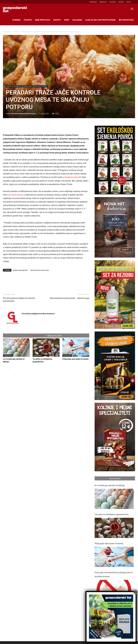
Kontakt (121, 2)
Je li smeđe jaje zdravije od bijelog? (110, 485)
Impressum (103, 2)
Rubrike (16, 20)
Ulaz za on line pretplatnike (100, 20)
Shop (67, 20)
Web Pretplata (43, 20)
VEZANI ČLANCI (37, 336)
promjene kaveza (16, 195)
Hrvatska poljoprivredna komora (24, 114)
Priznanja (113, 2)
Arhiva (128, 2)
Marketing (93, 2)
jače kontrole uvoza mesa (40, 270)
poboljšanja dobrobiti (73, 177)
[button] (132, 9)
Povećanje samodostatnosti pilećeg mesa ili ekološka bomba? (114, 574)
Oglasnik (77, 20)
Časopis (28, 20)
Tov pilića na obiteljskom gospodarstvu (112, 514)
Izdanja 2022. (28, 86)
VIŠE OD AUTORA (54, 336)
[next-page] (9, 367)
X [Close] (136, 592)
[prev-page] (5, 367)
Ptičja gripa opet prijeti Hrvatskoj (75, 359)
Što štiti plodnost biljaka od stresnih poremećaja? (19, 300)
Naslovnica (7, 32)
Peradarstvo (27, 32)
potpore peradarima (20, 270)
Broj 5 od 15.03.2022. (41, 86)
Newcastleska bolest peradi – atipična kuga (70, 298)
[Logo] (15, 9)
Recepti (57, 20)
